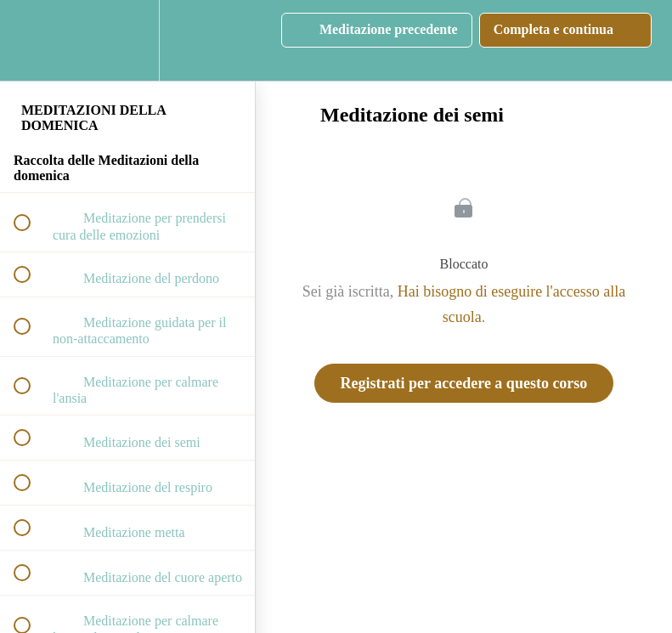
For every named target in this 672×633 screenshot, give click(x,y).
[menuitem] (127, 40)
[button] (31, 40)
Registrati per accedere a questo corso (464, 383)
